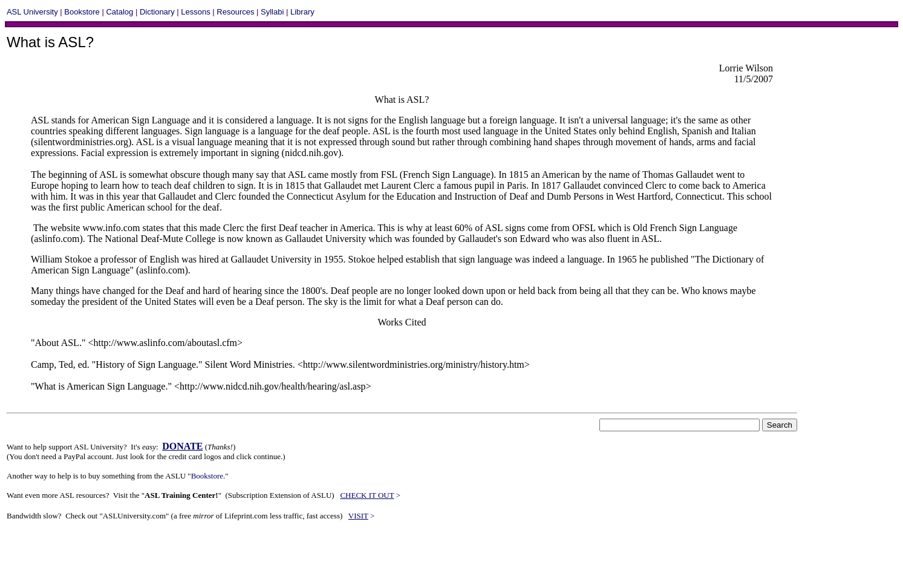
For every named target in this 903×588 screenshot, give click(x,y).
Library (302, 12)
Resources (235, 12)
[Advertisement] (227, 559)
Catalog (119, 12)
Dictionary (157, 12)
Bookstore (82, 12)
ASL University (32, 12)
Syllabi (272, 12)
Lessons (195, 12)
